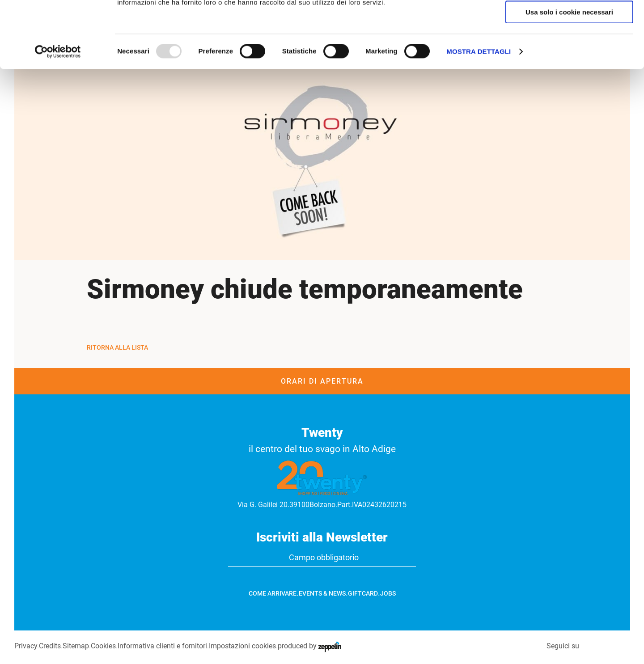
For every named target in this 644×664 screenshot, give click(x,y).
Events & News (322, 593)
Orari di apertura (322, 381)
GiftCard (363, 593)
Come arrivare (273, 593)
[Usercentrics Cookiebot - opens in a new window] (58, 114)
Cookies (103, 646)
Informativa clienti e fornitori (162, 646)
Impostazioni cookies (242, 646)
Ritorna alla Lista (117, 347)
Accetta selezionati (569, 49)
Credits (50, 646)
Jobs (388, 593)
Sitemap (76, 646)
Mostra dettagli (479, 114)
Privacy (26, 646)
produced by (309, 646)
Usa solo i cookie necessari (569, 74)
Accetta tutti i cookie (570, 22)
